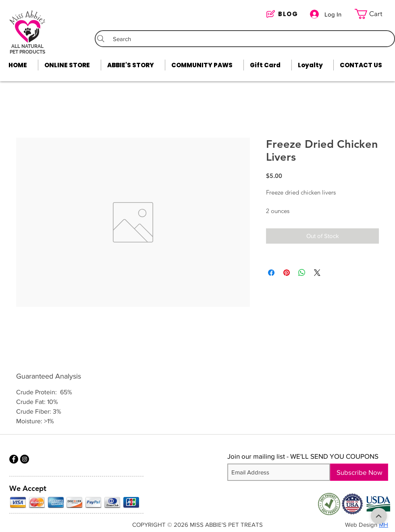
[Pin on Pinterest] (287, 273)
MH (384, 525)
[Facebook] (14, 459)
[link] (374, 14)
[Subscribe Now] (359, 472)
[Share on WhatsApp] (302, 273)
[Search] (245, 39)
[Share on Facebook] (271, 273)
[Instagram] (25, 459)
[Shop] (379, 516)
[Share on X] (317, 273)
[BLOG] (284, 14)
